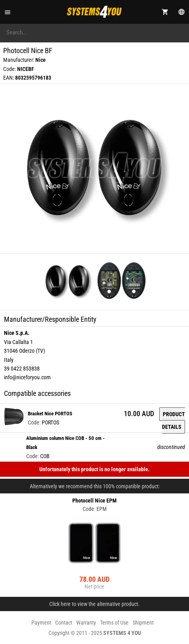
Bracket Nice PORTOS (50, 414)
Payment (41, 623)
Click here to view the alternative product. (94, 604)
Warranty (86, 623)
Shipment (143, 623)
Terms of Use (114, 623)
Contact (64, 623)
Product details (174, 420)
